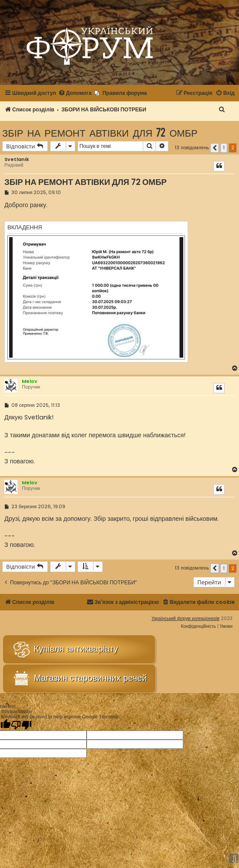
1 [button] (224, 147)
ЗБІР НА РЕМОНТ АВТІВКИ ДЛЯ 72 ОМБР (100, 132)
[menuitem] (75, 93)
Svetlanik (17, 159)
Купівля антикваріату (65, 649)
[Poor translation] (21, 725)
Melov (30, 381)
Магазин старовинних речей (79, 679)
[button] (215, 148)
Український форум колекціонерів (185, 618)
